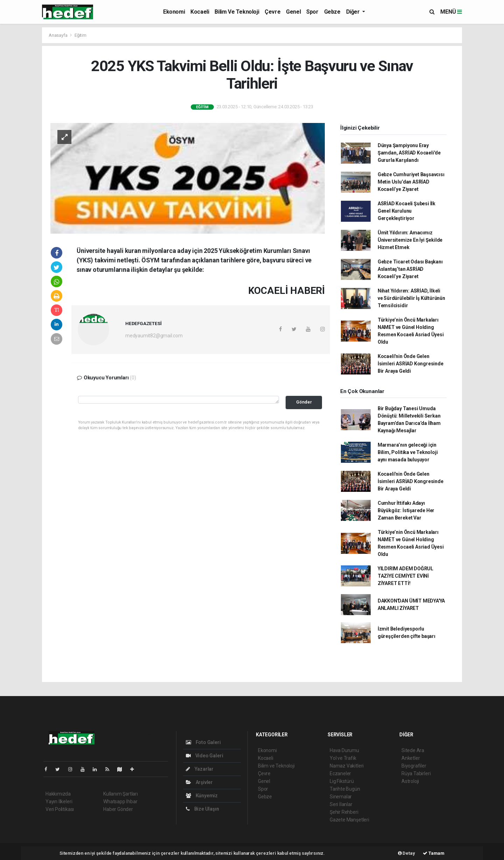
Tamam (434, 853)
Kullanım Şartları (121, 794)
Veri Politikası (60, 809)
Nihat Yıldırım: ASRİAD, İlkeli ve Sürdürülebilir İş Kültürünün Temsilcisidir (411, 298)
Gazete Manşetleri (349, 820)
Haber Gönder (118, 809)
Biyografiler (414, 766)
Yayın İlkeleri (59, 801)
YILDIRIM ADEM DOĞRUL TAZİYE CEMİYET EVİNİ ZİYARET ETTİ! (405, 576)
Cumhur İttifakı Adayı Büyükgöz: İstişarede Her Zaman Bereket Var (406, 510)
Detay (407, 853)
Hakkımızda (58, 794)
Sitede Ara (413, 750)
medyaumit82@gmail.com (154, 336)
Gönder (304, 402)
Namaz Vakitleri (347, 766)
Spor (312, 12)
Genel (293, 12)
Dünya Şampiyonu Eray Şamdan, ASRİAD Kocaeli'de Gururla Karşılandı (409, 153)
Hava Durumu (344, 750)
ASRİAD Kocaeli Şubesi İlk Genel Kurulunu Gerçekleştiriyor (407, 211)
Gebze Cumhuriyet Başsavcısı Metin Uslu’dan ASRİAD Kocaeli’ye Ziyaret (411, 182)
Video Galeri (204, 756)
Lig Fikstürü (342, 781)
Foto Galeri (203, 742)
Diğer (354, 12)
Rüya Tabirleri (416, 773)
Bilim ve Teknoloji (237, 12)
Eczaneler (340, 773)
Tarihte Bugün (345, 789)
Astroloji (410, 781)
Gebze (332, 12)
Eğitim (80, 35)
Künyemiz (202, 796)
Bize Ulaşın (202, 809)
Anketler (411, 758)
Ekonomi (174, 12)
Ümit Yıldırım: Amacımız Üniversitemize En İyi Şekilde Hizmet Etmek (410, 240)
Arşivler (199, 782)
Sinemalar (341, 797)
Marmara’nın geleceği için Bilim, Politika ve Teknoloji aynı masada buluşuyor (408, 452)
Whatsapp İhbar (120, 801)
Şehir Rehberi (344, 812)
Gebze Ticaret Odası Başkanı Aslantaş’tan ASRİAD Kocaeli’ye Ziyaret (410, 269)
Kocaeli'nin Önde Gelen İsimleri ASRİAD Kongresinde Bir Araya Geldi (411, 364)
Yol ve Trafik (343, 758)
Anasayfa (58, 35)
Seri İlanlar (341, 804)
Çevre (272, 12)
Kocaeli (200, 12)
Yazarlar (200, 769)
